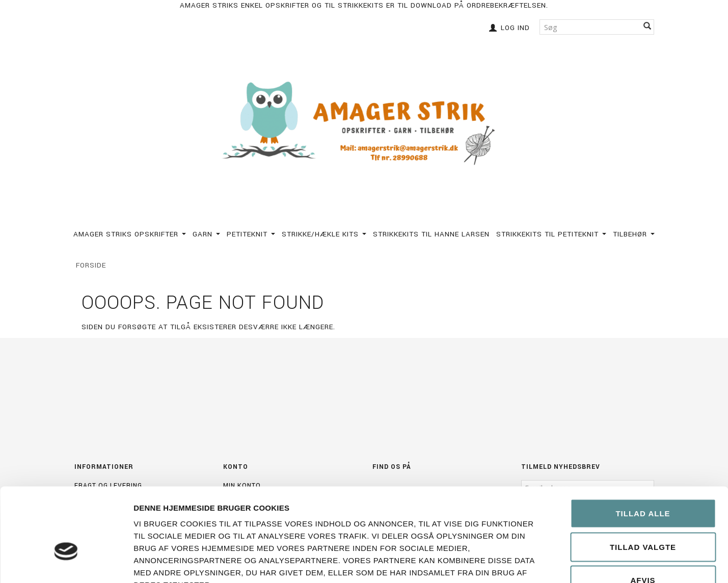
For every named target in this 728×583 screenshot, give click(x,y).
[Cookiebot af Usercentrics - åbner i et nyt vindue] (66, 563)
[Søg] (648, 27)
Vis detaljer (577, 563)
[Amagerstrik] (364, 124)
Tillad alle (643, 449)
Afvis (643, 516)
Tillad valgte (643, 483)
